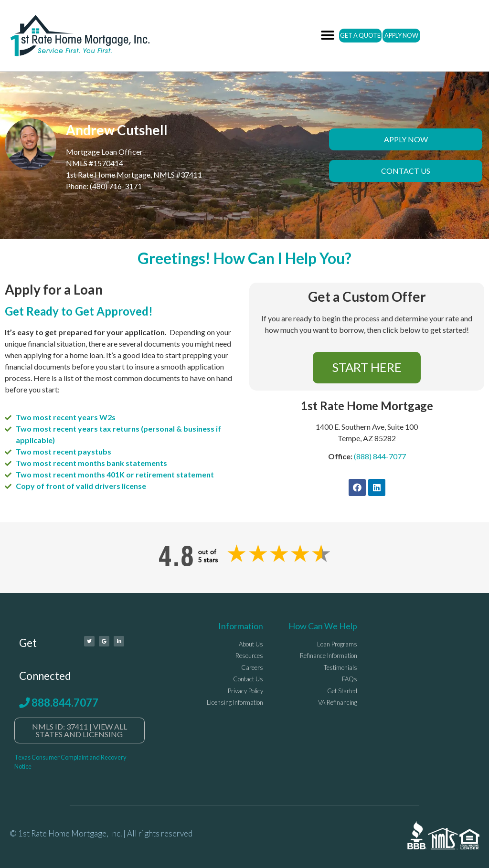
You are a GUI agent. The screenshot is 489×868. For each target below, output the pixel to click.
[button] (328, 36)
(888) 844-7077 (380, 456)
